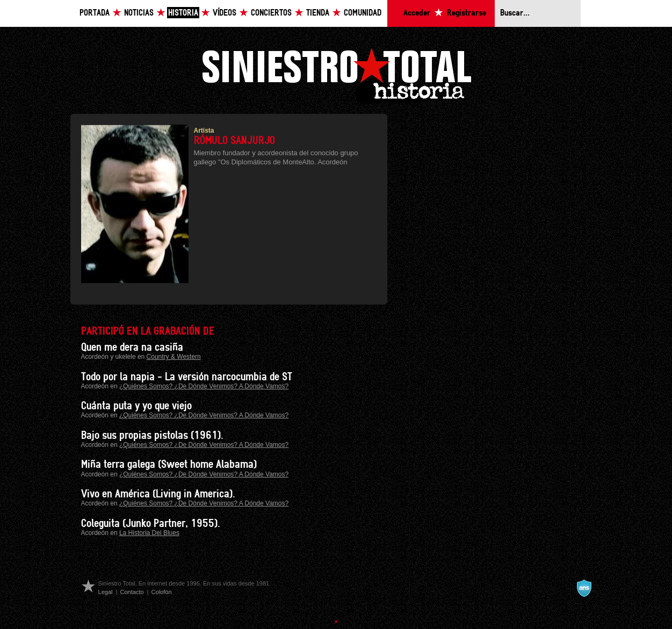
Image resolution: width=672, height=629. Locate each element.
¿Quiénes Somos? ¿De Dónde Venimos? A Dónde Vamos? (204, 386)
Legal (106, 592)
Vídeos (225, 13)
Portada (95, 13)
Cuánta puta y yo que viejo (136, 406)
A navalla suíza (584, 588)
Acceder (417, 13)
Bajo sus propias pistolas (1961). (152, 436)
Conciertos (271, 13)
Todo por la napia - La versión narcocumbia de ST (187, 377)
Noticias (139, 13)
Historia (183, 13)
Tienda (318, 13)
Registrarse (467, 13)
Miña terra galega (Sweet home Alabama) (169, 465)
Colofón (162, 592)
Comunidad (363, 13)
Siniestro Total (336, 74)
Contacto (132, 592)
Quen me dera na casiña (132, 348)
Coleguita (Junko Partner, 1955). (151, 524)
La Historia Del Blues (149, 533)
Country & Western (174, 357)
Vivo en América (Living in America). (158, 494)
